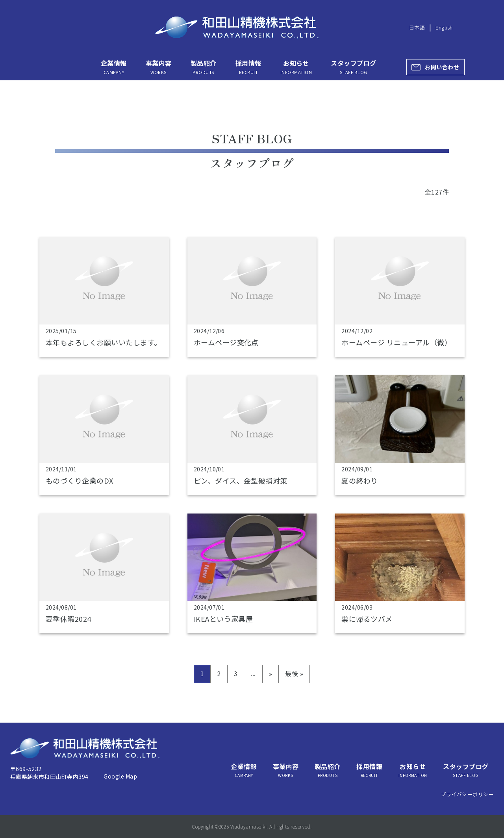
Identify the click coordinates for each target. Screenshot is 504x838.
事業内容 (159, 67)
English (444, 27)
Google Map (120, 776)
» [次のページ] (271, 673)
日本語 (417, 27)
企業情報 (114, 67)
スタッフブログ (353, 67)
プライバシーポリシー (468, 794)
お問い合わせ (442, 67)
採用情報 (248, 67)
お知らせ (296, 67)
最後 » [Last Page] (294, 673)
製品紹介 (204, 67)
